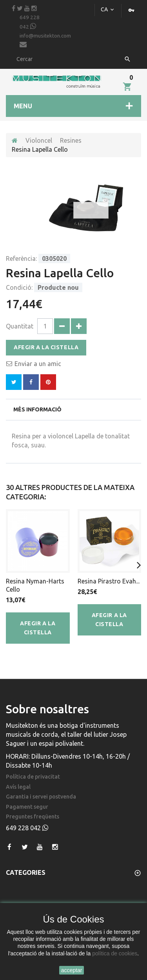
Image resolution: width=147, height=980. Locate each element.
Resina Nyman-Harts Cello (35, 585)
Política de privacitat (33, 777)
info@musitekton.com (45, 40)
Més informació (37, 409)
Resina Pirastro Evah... (109, 581)
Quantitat (20, 326)
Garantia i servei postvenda (41, 797)
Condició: (19, 287)
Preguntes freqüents (33, 817)
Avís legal (18, 787)
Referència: (21, 258)
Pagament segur (27, 807)
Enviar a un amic (38, 364)
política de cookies (115, 953)
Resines (71, 140)
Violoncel (39, 140)
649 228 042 (30, 22)
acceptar (72, 970)
